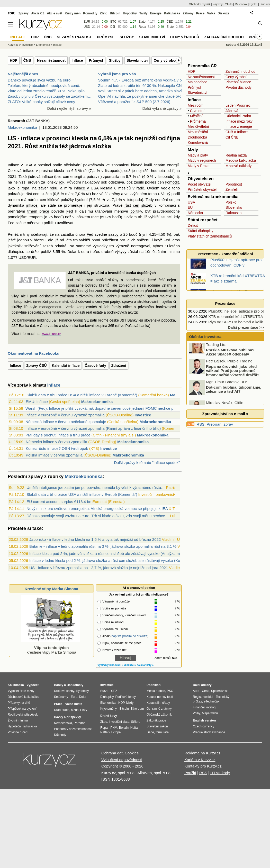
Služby (115, 60)
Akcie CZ (38, 13)
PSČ (170, 691)
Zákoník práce (156, 720)
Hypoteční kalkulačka (22, 726)
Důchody (60, 735)
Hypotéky (130, 13)
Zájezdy (218, 4)
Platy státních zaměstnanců (210, 236)
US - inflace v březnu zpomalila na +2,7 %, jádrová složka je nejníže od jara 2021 (99, 568)
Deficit (193, 225)
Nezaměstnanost (51, 60)
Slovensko (234, 207)
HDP (14, 60)
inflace (29, 171)
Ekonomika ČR (202, 66)
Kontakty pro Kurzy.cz (203, 766)
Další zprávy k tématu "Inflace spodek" (147, 463)
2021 (12, 176)
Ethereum (137, 709)
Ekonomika (43, 45)
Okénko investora (205, 337)
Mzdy (193, 150)
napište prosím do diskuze (129, 636)
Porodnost (234, 184)
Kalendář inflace (66, 366)
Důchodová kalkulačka (23, 697)
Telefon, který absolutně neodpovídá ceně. (44, 85)
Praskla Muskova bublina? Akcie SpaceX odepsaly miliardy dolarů (222, 360)
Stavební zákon (157, 726)
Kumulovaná (198, 142)
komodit (172, 182)
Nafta (134, 728)
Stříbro (136, 722)
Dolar (83, 697)
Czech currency (204, 726)
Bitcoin (115, 13)
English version (204, 720)
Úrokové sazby (64, 691)
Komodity (90, 13)
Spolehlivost (219, 691)
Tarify (143, 13)
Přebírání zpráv (220, 424)
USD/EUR (27, 257)
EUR (87, 22)
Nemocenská (63, 723)
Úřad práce (62, 710)
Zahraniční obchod (240, 71)
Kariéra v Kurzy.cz (200, 760)
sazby (114, 234)
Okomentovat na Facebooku (34, 353)
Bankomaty (75, 685)
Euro (74, 697)
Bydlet (253, 4)
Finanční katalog (204, 707)
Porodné (80, 723)
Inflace (77, 60)
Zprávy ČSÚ (36, 366)
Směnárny (61, 697)
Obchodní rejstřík (200, 4)
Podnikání (154, 685)
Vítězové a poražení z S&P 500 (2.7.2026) (134, 102)
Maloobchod (197, 82)
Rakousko (233, 213)
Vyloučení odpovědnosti (122, 760)
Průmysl (96, 60)
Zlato (142, 22)
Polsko (231, 202)
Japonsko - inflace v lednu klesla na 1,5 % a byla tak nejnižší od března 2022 (95, 539)
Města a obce (156, 691)
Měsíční (196, 116)
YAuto (229, 4)
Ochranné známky (159, 709)
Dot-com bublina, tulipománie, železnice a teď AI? (234, 395)
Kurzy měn (73, 13)
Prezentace (225, 303)
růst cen (32, 194)
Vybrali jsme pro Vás (117, 74)
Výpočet (33, 685)
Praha (246, 116)
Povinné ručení (18, 732)
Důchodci (233, 116)
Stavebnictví (137, 60)
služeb (46, 194)
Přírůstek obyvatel (202, 189)
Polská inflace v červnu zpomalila (54, 455)
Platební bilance (238, 82)
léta (69, 240)
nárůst (33, 200)
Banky (59, 685)
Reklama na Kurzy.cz (202, 753)
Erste (170, 27)
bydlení (81, 200)
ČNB (27, 60)
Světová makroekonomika (213, 197)
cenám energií (166, 165)
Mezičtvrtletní (198, 126)
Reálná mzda (236, 155)
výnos (158, 246)
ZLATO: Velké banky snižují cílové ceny (41, 102)
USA (191, 202)
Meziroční (196, 105)
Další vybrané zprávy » (162, 108)
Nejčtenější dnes (23, 74)
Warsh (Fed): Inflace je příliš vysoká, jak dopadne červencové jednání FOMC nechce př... (102, 408)
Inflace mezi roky (239, 121)
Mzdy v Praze (199, 166)
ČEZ (169, 22)
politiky (136, 211)
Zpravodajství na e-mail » (225, 414)
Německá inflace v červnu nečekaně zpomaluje (66, 422)
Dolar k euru (78, 252)
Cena (206, 691)
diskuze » (130, 665)
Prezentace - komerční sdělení (225, 254)
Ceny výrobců (165, 60)
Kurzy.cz (13, 45)
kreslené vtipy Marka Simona (50, 648)
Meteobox (241, 4)
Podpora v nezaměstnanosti (73, 729)
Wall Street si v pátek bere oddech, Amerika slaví (140, 91)
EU (190, 207)
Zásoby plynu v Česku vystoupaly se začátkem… (50, 96)
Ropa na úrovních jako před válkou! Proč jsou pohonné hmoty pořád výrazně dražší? (233, 376)
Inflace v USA (20, 165)
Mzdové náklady (238, 166)
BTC (113, 22)
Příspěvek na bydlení (22, 709)
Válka (211, 13)
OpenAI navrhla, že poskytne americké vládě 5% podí (144, 96)
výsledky (100, 246)
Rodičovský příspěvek (23, 715)
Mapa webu (210, 713)
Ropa (142, 27)
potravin (93, 176)
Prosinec (244, 105)
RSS (200, 424)
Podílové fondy (125, 697)
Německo (195, 213)
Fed (70, 211)
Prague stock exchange (209, 732)
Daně (150, 732)
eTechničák (212, 701)
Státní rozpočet (203, 220)
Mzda (75, 710)
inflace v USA (86, 188)
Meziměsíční (198, 132)
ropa (25, 188)
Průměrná (198, 121)
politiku (50, 223)
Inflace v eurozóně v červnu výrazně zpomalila (65, 415)
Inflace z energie (239, 126)
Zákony (188, 13)
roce (95, 217)
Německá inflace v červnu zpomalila (56, 442)
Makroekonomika (22, 127)
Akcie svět (55, 13)
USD (87, 27)
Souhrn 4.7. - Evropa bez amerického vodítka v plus (142, 80)
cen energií (73, 176)
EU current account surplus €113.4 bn (59, 502)
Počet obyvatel (200, 184)
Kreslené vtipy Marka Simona (51, 589)
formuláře (162, 732)
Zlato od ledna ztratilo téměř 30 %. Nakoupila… (48, 91)
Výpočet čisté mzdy (21, 691)
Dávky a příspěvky (67, 717)
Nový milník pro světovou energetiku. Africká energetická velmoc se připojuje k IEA (97, 509)
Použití (190, 773)
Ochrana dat (112, 753)
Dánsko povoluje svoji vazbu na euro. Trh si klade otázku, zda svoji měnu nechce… (98, 516)
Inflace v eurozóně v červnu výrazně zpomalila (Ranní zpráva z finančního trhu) (93, 428)
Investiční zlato (119, 722)
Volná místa (74, 704)
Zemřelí (232, 189)
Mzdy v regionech (202, 160)
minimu (174, 252)
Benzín (124, 728)
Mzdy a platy (198, 155)
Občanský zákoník (159, 715)
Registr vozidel (203, 697)
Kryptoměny (109, 709)
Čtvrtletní (197, 111)
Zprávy (24, 13)
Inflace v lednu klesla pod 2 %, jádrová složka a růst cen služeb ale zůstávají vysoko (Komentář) (111, 560)
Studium (265, 4)
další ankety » (145, 665)
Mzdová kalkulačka (241, 160)
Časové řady (96, 366)
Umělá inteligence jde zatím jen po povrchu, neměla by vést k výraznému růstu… (96, 487)
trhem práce (38, 211)
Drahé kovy (109, 716)
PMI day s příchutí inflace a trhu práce (58, 435)
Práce (200, 13)
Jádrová (232, 111)
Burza (104, 691)
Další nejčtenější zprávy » (69, 108)
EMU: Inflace (37, 402)
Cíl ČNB (232, 137)
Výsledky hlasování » (110, 665)
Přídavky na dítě (19, 703)
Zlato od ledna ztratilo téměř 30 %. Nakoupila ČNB (141, 85)
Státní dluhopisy (201, 231)
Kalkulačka (172, 13)
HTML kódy (220, 773)
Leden (231, 105)
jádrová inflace (40, 176)
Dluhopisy (107, 697)
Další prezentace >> (246, 327)
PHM (114, 728)
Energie (156, 13)
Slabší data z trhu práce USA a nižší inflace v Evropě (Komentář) (82, 395)
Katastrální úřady (158, 703)
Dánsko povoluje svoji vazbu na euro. (40, 80)
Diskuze (224, 13)
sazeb (48, 246)
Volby (196, 713)
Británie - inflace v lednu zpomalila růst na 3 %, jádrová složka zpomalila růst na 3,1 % (103, 546)
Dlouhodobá (197, 137)
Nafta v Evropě (110, 732)
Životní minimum (19, 720)
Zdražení (119, 366)
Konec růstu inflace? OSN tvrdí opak (57, 448)
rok (62, 182)
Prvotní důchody (238, 87)
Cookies (132, 753)
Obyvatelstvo (201, 179)
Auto (196, 691)
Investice (143, 415)
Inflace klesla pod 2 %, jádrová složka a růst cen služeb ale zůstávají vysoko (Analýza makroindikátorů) (117, 554)
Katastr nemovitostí (160, 697)
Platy (84, 710)
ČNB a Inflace (237, 132)
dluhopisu (16, 252)
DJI (113, 27)
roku (54, 188)
